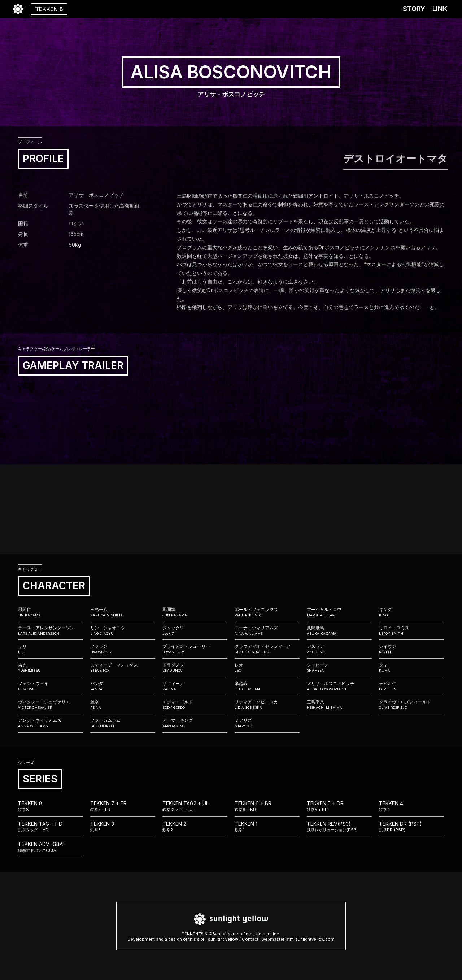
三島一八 (123, 612)
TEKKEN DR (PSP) (411, 827)
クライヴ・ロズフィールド (411, 704)
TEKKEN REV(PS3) (339, 827)
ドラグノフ (195, 668)
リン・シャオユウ (123, 630)
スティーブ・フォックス (123, 668)
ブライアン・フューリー (195, 649)
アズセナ (339, 649)
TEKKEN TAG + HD (51, 827)
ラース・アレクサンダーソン (51, 630)
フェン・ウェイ (51, 686)
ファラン (123, 649)
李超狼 (267, 686)
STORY (414, 9)
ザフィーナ (195, 686)
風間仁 (51, 612)
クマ (411, 668)
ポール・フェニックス (267, 612)
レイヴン (411, 649)
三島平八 (339, 704)
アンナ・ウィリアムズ (51, 723)
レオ (267, 668)
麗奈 (123, 704)
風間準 (195, 612)
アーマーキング (195, 723)
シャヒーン (339, 668)
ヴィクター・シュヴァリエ (51, 704)
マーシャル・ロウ (339, 612)
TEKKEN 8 (49, 9)
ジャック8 (195, 630)
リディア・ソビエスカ (267, 704)
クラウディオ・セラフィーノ (267, 649)
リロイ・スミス (411, 630)
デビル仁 (411, 686)
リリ (51, 649)
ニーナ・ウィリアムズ (267, 630)
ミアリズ (267, 723)
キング (411, 612)
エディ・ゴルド (195, 704)
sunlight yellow (223, 939)
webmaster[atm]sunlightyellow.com (298, 939)
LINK (440, 9)
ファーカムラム (123, 723)
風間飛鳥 (339, 630)
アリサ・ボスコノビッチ (339, 686)
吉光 (51, 668)
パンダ (123, 686)
